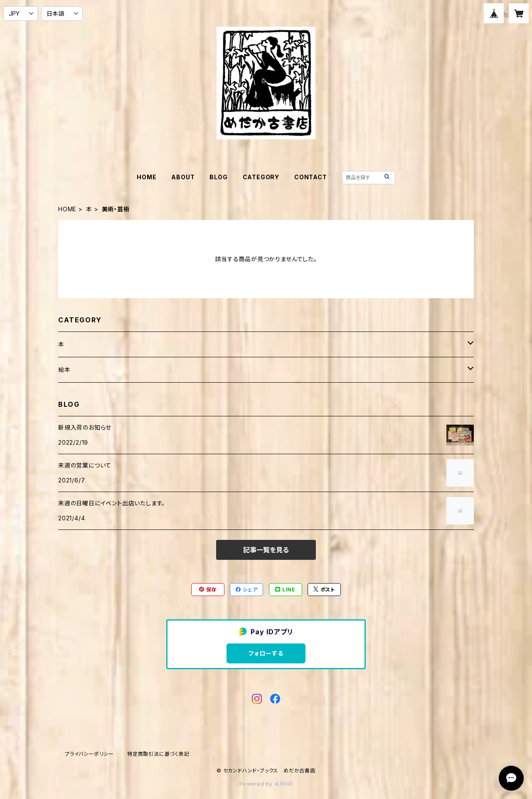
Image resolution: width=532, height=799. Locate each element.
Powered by (266, 784)
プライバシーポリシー (89, 754)
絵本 (64, 370)
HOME (147, 177)
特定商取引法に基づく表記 (158, 754)
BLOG (218, 177)
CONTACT (311, 177)
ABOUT (183, 177)
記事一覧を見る (266, 550)
